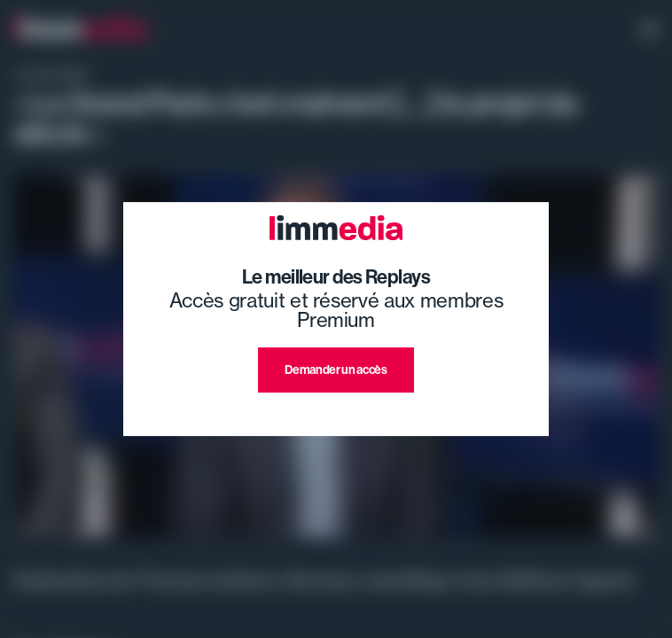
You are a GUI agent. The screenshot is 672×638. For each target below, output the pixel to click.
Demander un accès (336, 370)
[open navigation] (650, 31)
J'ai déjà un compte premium (336, 413)
